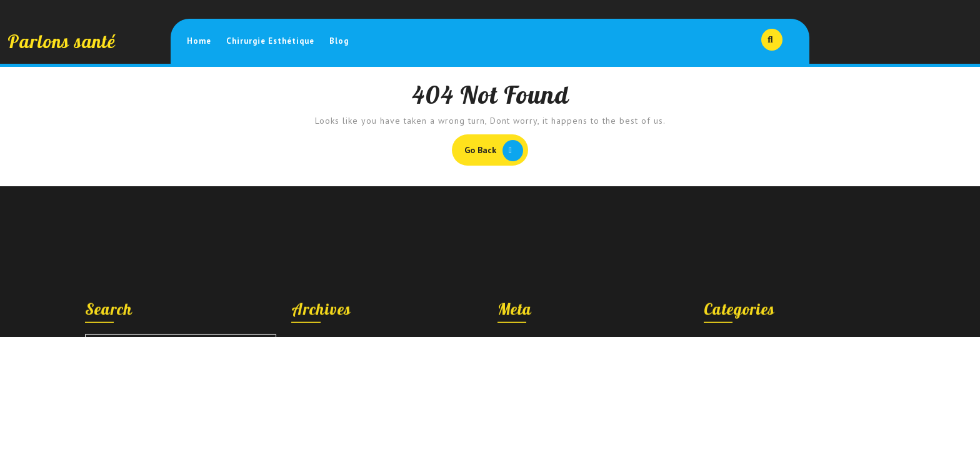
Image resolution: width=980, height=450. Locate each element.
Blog (339, 41)
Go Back (496, 152)
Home (199, 41)
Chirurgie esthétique (270, 41)
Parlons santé (62, 41)
